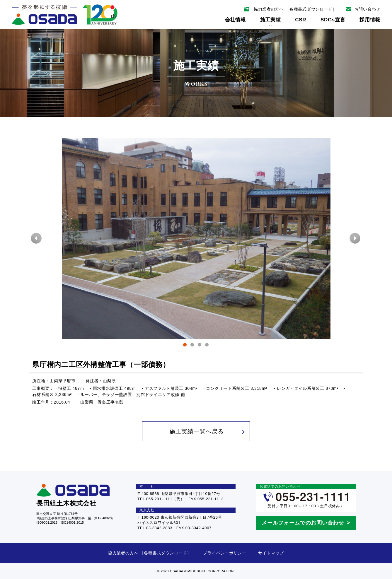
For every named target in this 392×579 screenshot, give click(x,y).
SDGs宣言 (333, 20)
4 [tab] (207, 346)
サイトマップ (271, 553)
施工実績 (271, 22)
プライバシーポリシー (225, 553)
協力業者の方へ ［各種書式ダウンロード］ (150, 553)
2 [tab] (192, 346)
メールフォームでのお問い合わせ (303, 523)
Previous (37, 238)
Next (355, 238)
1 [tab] (185, 346)
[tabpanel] (196, 238)
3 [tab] (200, 346)
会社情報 (235, 20)
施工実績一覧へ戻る (207, 431)
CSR (301, 20)
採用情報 (370, 20)
